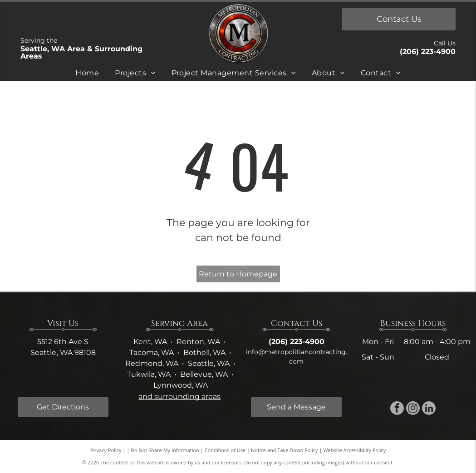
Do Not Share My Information (165, 450)
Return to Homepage (238, 274)
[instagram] (413, 409)
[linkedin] (429, 409)
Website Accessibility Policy (354, 450)
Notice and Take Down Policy (285, 450)
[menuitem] (87, 74)
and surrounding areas (179, 397)
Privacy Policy (106, 450)
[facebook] (397, 409)
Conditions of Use (225, 450)
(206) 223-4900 (428, 52)
